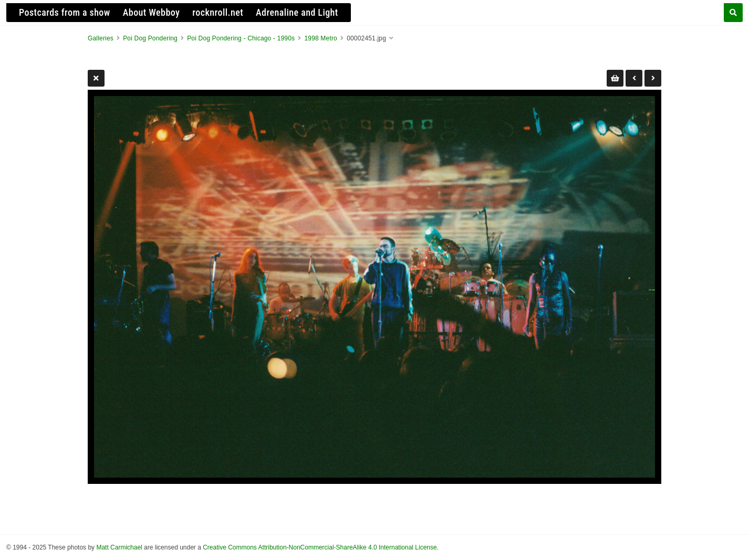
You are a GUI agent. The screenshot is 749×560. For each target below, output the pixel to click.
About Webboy (152, 12)
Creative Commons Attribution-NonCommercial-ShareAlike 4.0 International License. (321, 547)
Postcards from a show (65, 12)
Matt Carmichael (119, 547)
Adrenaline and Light (297, 12)
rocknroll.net (218, 12)
